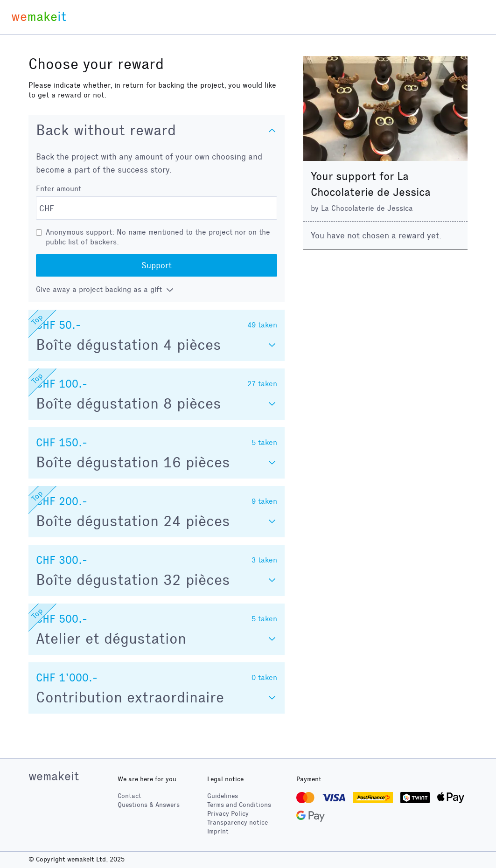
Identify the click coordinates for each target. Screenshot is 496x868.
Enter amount (59, 189)
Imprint (218, 831)
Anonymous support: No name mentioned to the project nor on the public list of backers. (158, 237)
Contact (129, 796)
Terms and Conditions (239, 805)
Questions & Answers (149, 805)
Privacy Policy (228, 814)
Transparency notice (238, 823)
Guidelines (223, 796)
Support (157, 265)
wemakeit (54, 776)
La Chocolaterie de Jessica (367, 208)
